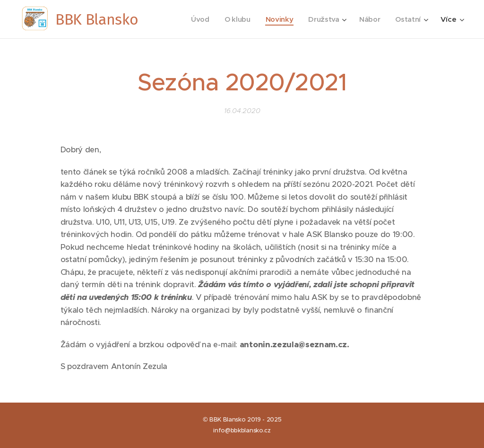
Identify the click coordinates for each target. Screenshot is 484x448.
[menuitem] (197, 19)
